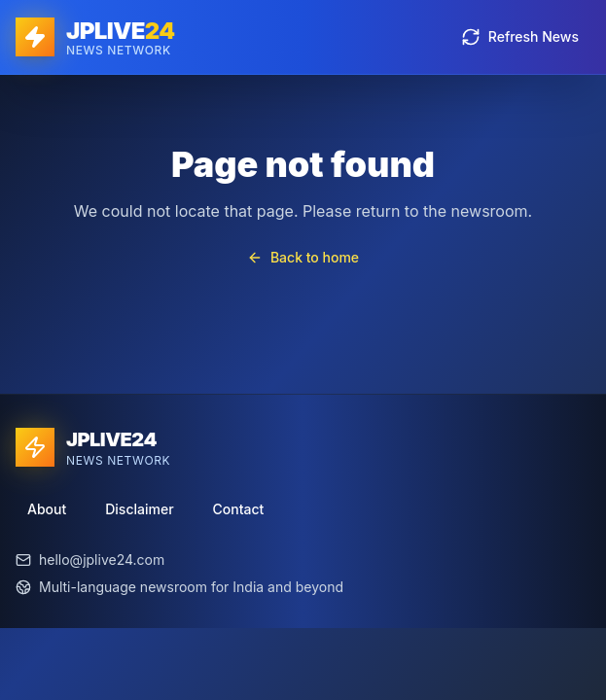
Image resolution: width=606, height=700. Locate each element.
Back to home (303, 257)
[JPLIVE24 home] (95, 37)
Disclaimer (139, 509)
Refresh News (520, 37)
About (47, 509)
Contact (239, 509)
